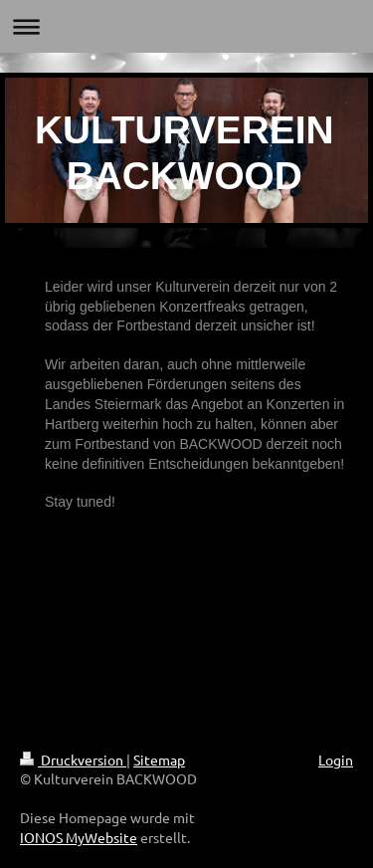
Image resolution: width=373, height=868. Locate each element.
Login (336, 759)
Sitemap (159, 759)
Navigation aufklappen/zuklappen (186, 26)
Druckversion (73, 759)
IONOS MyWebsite (79, 837)
